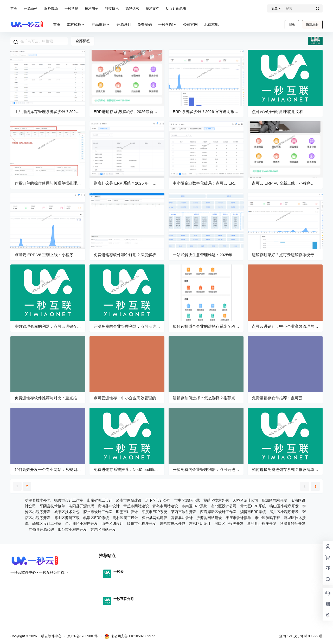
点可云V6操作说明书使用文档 (278, 112)
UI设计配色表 (176, 8)
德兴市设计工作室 (69, 500)
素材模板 (76, 25)
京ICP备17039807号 (83, 636)
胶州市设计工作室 (98, 512)
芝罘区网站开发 (103, 529)
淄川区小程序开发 (284, 512)
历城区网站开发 (274, 500)
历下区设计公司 (158, 500)
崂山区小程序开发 (284, 506)
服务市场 (51, 8)
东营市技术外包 (172, 523)
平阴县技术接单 (52, 506)
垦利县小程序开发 (262, 523)
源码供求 (132, 8)
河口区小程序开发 (229, 523)
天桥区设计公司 (245, 500)
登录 (292, 24)
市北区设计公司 (224, 506)
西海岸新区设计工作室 (218, 512)
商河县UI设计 (109, 506)
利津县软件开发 (293, 523)
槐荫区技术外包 (216, 500)
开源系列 (31, 8)
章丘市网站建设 (136, 506)
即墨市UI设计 (127, 512)
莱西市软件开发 (184, 512)
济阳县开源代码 (81, 506)
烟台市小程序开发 (72, 529)
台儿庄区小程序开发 (81, 523)
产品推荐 (101, 25)
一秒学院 (71, 8)
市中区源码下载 (187, 500)
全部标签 (83, 41)
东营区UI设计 (200, 523)
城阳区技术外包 (67, 512)
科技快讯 (112, 8)
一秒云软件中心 (49, 636)
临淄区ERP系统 (96, 518)
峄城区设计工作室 (47, 523)
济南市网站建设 (129, 500)
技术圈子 (92, 8)
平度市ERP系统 (154, 512)
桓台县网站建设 (155, 518)
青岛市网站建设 (165, 506)
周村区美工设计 (125, 518)
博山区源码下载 (67, 518)
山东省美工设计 (100, 500)
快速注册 (312, 24)
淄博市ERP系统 (253, 512)
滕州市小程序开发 (142, 523)
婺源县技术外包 (38, 500)
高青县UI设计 (182, 518)
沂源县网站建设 (209, 518)
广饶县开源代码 (41, 529)
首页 (14, 8)
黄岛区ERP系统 (253, 506)
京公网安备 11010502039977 (130, 636)
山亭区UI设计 (112, 523)
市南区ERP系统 (194, 506)
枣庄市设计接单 (238, 518)
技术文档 (152, 8)
